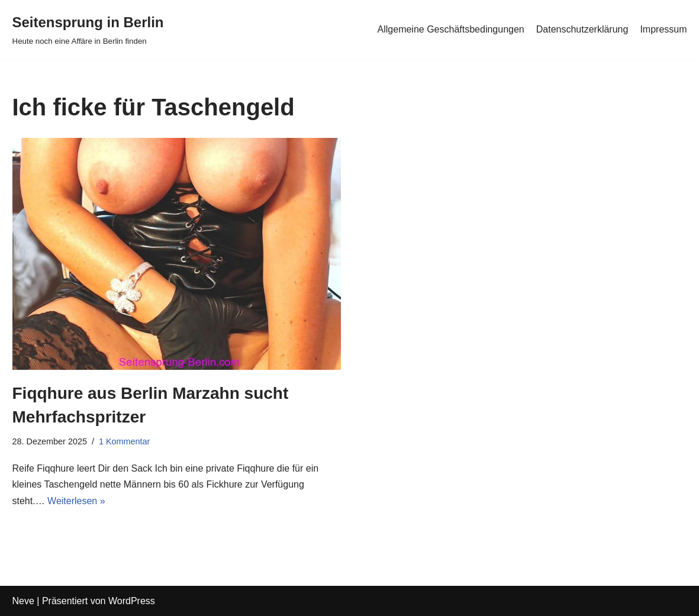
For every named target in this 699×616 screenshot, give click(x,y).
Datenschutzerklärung (582, 29)
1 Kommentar (124, 441)
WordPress (132, 601)
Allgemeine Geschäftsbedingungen (451, 29)
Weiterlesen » (76, 501)
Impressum (663, 29)
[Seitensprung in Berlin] (88, 29)
